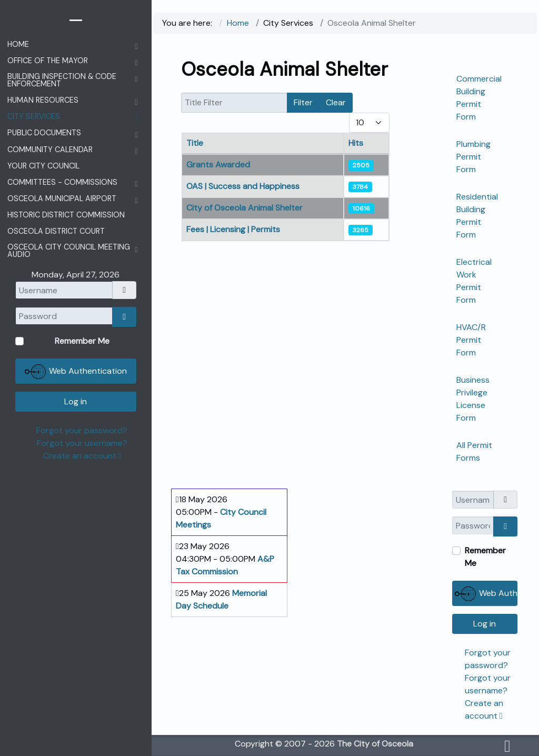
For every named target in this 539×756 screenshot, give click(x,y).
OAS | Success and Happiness (243, 186)
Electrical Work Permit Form (474, 281)
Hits (356, 143)
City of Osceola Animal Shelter (244, 208)
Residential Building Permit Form (477, 216)
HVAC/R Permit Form (471, 340)
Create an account (82, 456)
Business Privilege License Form (473, 399)
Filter (303, 102)
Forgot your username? (82, 443)
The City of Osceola (375, 744)
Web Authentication (486, 594)
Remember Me (485, 557)
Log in (485, 624)
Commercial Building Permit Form (479, 98)
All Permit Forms (474, 451)
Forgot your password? (82, 430)
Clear (336, 102)
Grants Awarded (218, 165)
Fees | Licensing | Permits (233, 229)
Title (195, 143)
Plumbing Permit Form (473, 157)
